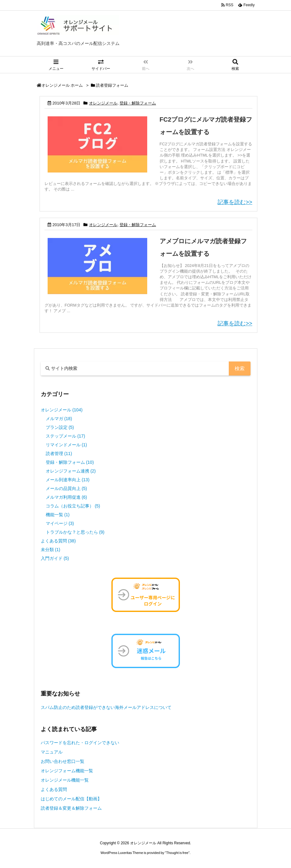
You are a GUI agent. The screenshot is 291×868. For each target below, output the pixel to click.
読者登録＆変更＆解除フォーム (71, 808)
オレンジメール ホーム (62, 85)
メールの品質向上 (66, 488)
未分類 (51, 550)
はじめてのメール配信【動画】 (71, 799)
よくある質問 (58, 541)
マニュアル (52, 752)
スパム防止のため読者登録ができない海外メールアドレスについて (106, 707)
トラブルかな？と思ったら (75, 532)
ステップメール (66, 436)
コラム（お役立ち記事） (73, 506)
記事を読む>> (235, 202)
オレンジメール (103, 103)
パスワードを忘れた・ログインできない (80, 743)
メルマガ (59, 419)
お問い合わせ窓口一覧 (63, 761)
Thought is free (177, 853)
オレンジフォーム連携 (71, 471)
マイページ (60, 523)
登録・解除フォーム (138, 103)
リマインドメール (66, 445)
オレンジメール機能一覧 (65, 780)
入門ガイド (55, 558)
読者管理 (59, 453)
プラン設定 (60, 427)
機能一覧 (58, 515)
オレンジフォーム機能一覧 (67, 771)
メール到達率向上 (68, 480)
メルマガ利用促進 (66, 497)
